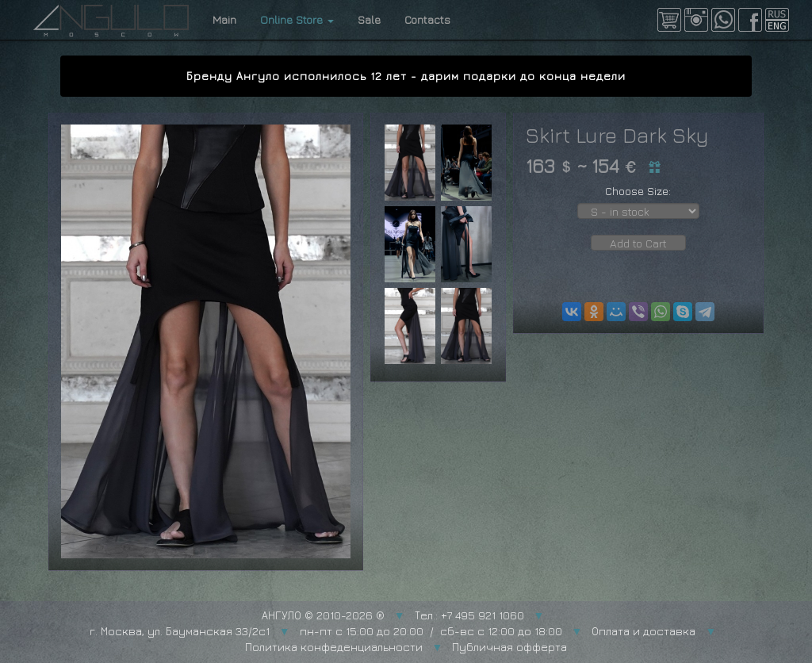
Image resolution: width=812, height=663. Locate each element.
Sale (369, 19)
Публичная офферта (509, 647)
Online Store (297, 19)
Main (224, 19)
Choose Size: (638, 191)
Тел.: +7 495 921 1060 (469, 615)
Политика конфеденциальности (334, 647)
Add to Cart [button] (638, 243)
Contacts (427, 19)
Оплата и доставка (643, 631)
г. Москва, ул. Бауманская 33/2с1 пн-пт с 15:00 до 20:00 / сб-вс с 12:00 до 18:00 (326, 631)
